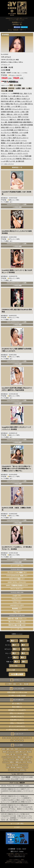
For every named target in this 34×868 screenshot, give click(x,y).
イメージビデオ (14, 770)
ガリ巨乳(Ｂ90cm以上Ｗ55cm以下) (17, 730)
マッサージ (5, 138)
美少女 (6, 101)
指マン (11, 138)
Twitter (21, 851)
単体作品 (19, 767)
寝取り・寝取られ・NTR (9, 114)
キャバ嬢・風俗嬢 (7, 91)
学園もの (4, 140)
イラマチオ (25, 117)
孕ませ (3, 148)
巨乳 (2, 96)
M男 (10, 101)
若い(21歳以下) (17, 704)
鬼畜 (13, 133)
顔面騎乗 (16, 122)
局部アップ (25, 127)
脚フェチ (4, 107)
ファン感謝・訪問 (14, 151)
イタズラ (19, 153)
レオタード (25, 138)
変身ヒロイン (27, 159)
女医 (22, 120)
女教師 (24, 122)
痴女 (26, 93)
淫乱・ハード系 (12, 107)
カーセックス (11, 159)
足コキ (19, 138)
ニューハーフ (23, 765)
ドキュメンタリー (18, 109)
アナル (9, 117)
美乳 (19, 107)
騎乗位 (8, 104)
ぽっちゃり (11, 752)
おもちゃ (4, 117)
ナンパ (9, 133)
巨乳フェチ (9, 161)
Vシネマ (25, 143)
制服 (18, 159)
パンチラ (4, 159)
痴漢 (27, 156)
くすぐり (18, 140)
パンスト (15, 117)
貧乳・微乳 (6, 749)
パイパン (12, 127)
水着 (21, 143)
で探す (17, 572)
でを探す (17, 576)
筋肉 (18, 148)
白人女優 (15, 765)
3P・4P (14, 101)
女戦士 (3, 127)
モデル (6, 760)
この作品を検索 (17, 207)
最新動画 (4, 88)
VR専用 (18, 88)
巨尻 (29, 104)
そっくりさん (7, 757)
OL (32, 104)
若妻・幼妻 (11, 140)
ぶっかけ (23, 101)
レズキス (21, 104)
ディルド (28, 148)
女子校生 (27, 120)
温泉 (18, 143)
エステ (16, 130)
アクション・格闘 (7, 120)
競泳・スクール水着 (22, 133)
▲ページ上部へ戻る (17, 566)
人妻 (14, 96)
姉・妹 (15, 161)
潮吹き (19, 99)
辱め (12, 104)
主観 (23, 88)
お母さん (4, 156)
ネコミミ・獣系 (6, 153)
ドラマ (3, 99)
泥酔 (19, 161)
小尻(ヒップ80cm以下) (17, 723)
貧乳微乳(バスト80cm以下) (17, 710)
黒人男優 (4, 125)
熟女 (6, 96)
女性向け (10, 125)
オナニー (27, 109)
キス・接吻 (17, 120)
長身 (17, 127)
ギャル (29, 146)
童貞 (20, 130)
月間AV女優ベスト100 (17, 692)
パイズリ (25, 153)
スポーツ (22, 148)
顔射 (9, 112)
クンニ (26, 130)
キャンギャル (25, 151)
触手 (15, 138)
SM (23, 130)
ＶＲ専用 (9, 684)
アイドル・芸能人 (20, 135)
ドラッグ (22, 156)
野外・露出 (5, 151)
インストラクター (13, 156)
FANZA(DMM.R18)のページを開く (17, 204)
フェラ (10, 96)
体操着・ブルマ (6, 135)
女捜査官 (4, 112)
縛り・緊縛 (9, 99)
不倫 (18, 101)
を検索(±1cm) (17, 619)
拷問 (19, 117)
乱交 (9, 130)
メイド (14, 146)
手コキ (16, 104)
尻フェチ (29, 101)
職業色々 (30, 122)
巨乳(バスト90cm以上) (17, 713)
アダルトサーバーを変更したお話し (18, 786)
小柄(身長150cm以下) (17, 717)
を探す (17, 599)
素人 (21, 159)
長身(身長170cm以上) (17, 720)
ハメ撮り (29, 88)
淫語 (10, 109)
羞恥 (26, 104)
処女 (8, 754)
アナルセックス (11, 148)
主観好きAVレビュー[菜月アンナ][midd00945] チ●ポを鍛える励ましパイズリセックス (17, 791)
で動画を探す (17, 589)
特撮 (20, 122)
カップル (4, 133)
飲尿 (7, 127)
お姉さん (18, 96)
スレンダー (25, 96)
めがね (14, 143)
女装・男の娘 (11, 767)
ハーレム (24, 140)
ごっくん (24, 107)
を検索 (17, 622)
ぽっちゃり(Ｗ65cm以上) (17, 726)
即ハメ (14, 153)
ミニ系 (30, 749)
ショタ (3, 161)
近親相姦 (30, 125)
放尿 (30, 143)
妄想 (23, 161)
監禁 (25, 125)
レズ (15, 99)
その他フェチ (26, 99)
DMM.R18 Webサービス (19, 857)
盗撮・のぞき (15, 112)
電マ (20, 127)
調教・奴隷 (5, 109)
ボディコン (5, 146)
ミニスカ (4, 130)
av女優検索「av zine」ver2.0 (17, 849)
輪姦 (12, 130)
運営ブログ (14, 851)
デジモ (30, 93)
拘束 (2, 101)
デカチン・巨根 (18, 125)
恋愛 (13, 135)
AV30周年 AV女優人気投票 (17, 696)
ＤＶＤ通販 (17, 85)
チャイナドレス (22, 146)
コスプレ (20, 114)
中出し (22, 93)
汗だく (3, 104)
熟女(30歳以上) (17, 707)
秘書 (30, 156)
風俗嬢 (26, 684)
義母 (10, 146)
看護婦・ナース (6, 143)
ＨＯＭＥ (17, 827)
